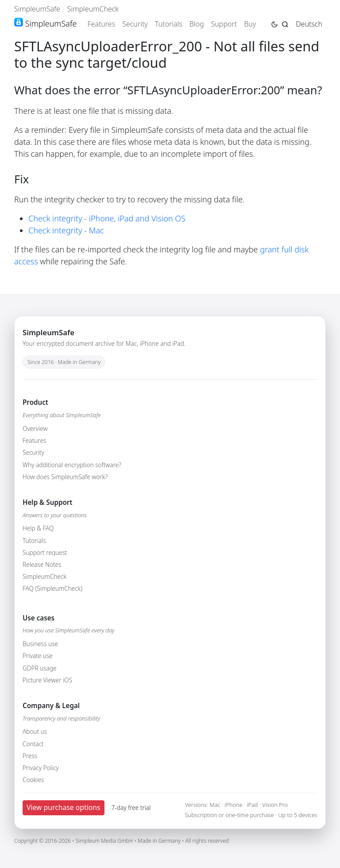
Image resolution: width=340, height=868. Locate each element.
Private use (38, 656)
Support (224, 24)
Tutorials (169, 24)
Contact (33, 744)
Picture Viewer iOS (47, 680)
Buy (250, 24)
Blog (197, 24)
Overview (35, 428)
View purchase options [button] (64, 807)
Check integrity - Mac (66, 230)
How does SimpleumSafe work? (65, 477)
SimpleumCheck (93, 9)
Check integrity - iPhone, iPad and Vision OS (107, 218)
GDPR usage (40, 668)
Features (101, 24)
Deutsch (309, 24)
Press (30, 756)
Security (135, 24)
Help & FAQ (38, 528)
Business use (40, 644)
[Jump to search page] (285, 23)
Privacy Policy (41, 768)
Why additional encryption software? (72, 465)
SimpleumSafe (37, 9)
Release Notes (42, 564)
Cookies (33, 780)
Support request (45, 552)
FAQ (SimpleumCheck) (52, 588)
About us (35, 731)
